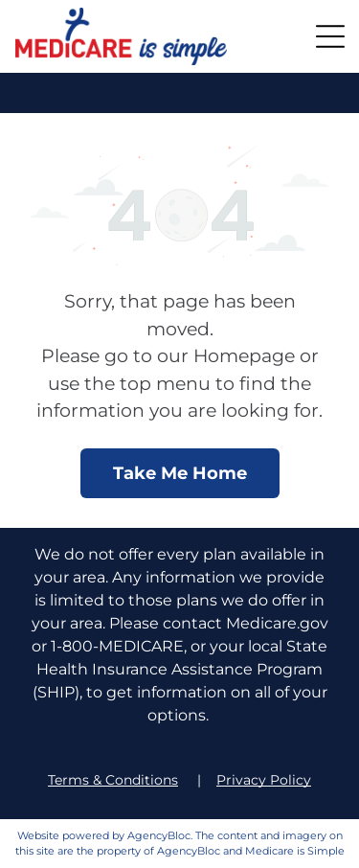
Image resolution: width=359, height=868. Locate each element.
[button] (330, 36)
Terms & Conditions (113, 780)
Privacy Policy (264, 780)
